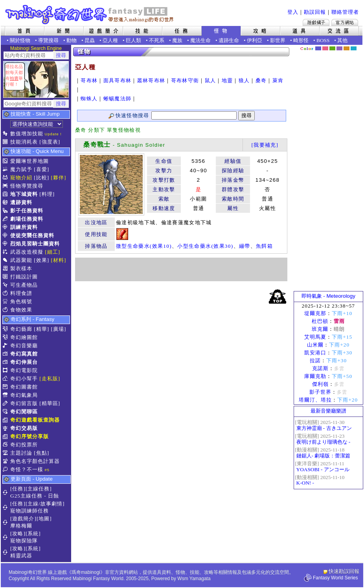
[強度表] (50, 142)
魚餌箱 (264, 246)
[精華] (41, 329)
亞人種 (110, 40)
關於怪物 (20, 40)
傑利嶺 (320, 384)
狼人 (244, 80)
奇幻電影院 (24, 370)
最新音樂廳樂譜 (328, 411)
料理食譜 (21, 293)
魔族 (177, 40)
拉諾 (315, 360)
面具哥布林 (118, 80)
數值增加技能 (27, 134)
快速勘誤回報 (344, 571)
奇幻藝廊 (21, 329)
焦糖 (347, 48)
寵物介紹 (21, 178)
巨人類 (133, 40)
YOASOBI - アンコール (323, 469)
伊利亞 (255, 40)
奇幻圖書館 (24, 387)
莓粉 (325, 48)
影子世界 (320, 392)
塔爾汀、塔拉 (315, 400)
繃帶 (245, 246)
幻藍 (318, 48)
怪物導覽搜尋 (27, 186)
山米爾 (315, 345)
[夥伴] (59, 178)
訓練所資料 (24, 227)
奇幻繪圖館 (24, 337)
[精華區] (50, 403)
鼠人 (210, 80)
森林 (332, 48)
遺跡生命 (229, 40)
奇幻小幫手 (24, 379)
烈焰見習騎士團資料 (35, 244)
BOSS (323, 40)
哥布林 (89, 80)
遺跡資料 (21, 202)
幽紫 (339, 48)
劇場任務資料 (27, 219)
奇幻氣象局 (24, 395)
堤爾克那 (315, 313)
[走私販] (50, 379)
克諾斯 (320, 368)
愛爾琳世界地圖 (29, 161)
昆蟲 (90, 40)
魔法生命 (200, 40)
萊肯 (278, 80)
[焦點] (41, 453)
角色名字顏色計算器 (35, 461)
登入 (293, 12)
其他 (342, 40)
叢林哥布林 (151, 80)
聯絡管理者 (345, 12)
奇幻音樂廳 (24, 346)
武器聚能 (21, 260)
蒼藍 (354, 48)
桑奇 (261, 80)
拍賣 (14, 78)
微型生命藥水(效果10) (144, 246)
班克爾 (320, 329)
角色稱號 (21, 301)
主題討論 (21, 453)
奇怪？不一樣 (27, 469)
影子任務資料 (27, 211)
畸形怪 (301, 40)
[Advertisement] (181, 269)
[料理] (47, 194)
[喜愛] (41, 169)
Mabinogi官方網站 (345, 22)
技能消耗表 (24, 142)
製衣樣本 (21, 268)
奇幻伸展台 (24, 362)
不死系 (157, 40)
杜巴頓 (320, 321)
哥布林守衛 (185, 80)
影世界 (278, 40)
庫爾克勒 (315, 376)
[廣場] (59, 329)
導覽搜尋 (48, 40)
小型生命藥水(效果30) (205, 246)
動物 (72, 40)
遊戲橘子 (316, 22)
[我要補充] (265, 145)
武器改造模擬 (27, 252)
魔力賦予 (21, 169)
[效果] (41, 260)
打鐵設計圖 (24, 277)
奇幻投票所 (24, 445)
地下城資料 (24, 194)
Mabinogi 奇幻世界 (90, 15)
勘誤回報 (315, 12)
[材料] (59, 260)
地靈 (227, 80)
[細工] (52, 252)
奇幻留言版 (24, 403)
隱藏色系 (358, 46)
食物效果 (21, 310)
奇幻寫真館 (24, 354)
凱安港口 (315, 353)
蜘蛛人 (89, 99)
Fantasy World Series (336, 578)
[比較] (41, 178)
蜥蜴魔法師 (118, 99)
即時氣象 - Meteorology (328, 296)
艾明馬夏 (315, 337)
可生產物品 (24, 285)
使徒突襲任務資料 (32, 235)
